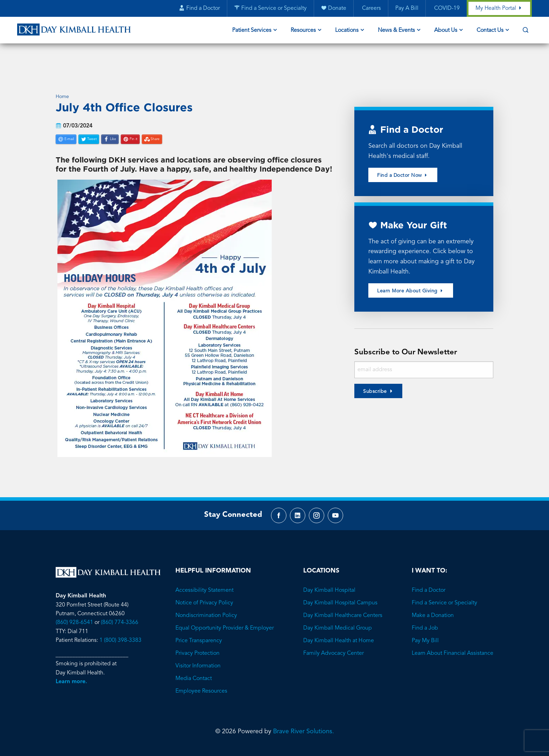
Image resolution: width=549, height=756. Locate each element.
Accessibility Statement (204, 573)
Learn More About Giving (411, 264)
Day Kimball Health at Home (339, 623)
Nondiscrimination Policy (206, 598)
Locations (347, 31)
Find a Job (425, 611)
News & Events (396, 31)
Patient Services (252, 31)
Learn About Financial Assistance (453, 636)
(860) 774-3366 (120, 605)
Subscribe (375, 365)
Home (62, 69)
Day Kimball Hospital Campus (340, 585)
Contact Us (490, 31)
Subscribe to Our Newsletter (408, 325)
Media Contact (194, 661)
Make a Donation (433, 598)
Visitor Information (198, 649)
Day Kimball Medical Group (338, 611)
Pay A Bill (406, 9)
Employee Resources (201, 674)
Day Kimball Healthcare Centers (343, 598)
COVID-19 (446, 9)
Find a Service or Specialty (444, 585)
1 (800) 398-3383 (120, 623)
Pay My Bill (425, 623)
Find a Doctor (429, 573)
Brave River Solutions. (304, 714)
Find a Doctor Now (403, 148)
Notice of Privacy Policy (204, 585)
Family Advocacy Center (333, 636)
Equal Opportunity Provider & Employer (225, 611)
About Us (446, 31)
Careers (370, 9)
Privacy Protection (197, 636)
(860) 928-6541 (74, 605)
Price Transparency (199, 623)
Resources (303, 31)
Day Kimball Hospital (329, 573)
